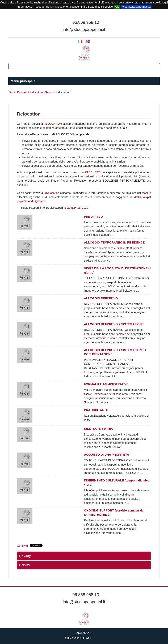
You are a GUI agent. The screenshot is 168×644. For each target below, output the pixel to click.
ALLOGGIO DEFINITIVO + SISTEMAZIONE (114, 324)
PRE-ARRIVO (93, 217)
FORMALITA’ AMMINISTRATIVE (106, 384)
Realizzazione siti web (84, 638)
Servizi (49, 92)
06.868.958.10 (86, 22)
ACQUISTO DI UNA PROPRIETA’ (107, 455)
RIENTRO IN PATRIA (98, 429)
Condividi (23, 546)
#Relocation (52, 193)
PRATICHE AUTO (96, 410)
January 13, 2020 (77, 208)
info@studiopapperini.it (84, 29)
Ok (117, 7)
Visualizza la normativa (136, 7)
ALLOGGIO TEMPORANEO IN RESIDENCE (114, 242)
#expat (147, 197)
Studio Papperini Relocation (25, 92)
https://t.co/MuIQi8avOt (31, 201)
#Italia (137, 197)
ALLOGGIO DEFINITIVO (101, 298)
